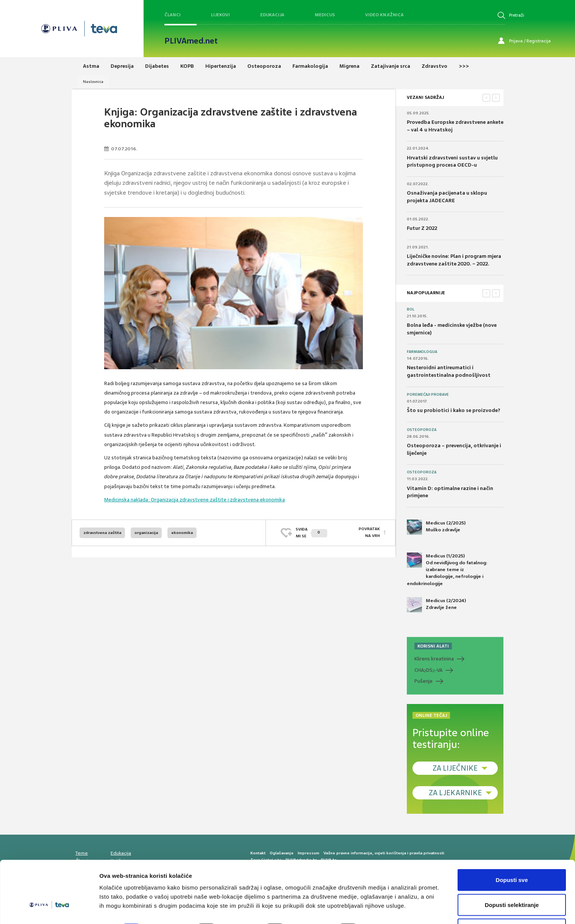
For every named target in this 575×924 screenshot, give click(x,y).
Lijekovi (220, 15)
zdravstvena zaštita (102, 533)
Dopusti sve (512, 854)
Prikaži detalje (392, 904)
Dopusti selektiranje (512, 879)
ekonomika (182, 533)
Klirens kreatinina (434, 659)
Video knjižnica (384, 15)
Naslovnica (93, 82)
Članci (173, 15)
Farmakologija (422, 352)
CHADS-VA (428, 670)
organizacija (146, 533)
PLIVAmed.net (191, 41)
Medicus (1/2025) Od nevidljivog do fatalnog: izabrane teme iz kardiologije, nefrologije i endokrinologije (447, 570)
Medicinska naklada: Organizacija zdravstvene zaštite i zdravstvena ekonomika (195, 500)
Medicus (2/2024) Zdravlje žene (436, 605)
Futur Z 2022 (422, 228)
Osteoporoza (422, 430)
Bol (411, 309)
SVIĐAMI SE (312, 533)
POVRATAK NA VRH (369, 533)
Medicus (325, 15)
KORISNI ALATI (433, 646)
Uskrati (512, 904)
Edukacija (272, 15)
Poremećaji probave (428, 395)
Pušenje (423, 681)
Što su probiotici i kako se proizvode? (454, 410)
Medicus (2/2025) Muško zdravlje (436, 527)
